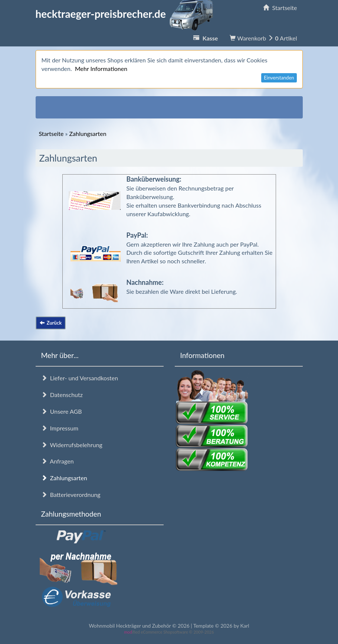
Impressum (60, 428)
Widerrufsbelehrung (72, 445)
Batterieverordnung (71, 495)
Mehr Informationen (101, 69)
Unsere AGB (62, 411)
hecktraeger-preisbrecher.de (127, 14)
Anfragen (58, 461)
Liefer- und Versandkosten (80, 378)
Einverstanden (279, 78)
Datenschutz (62, 395)
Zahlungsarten (64, 478)
